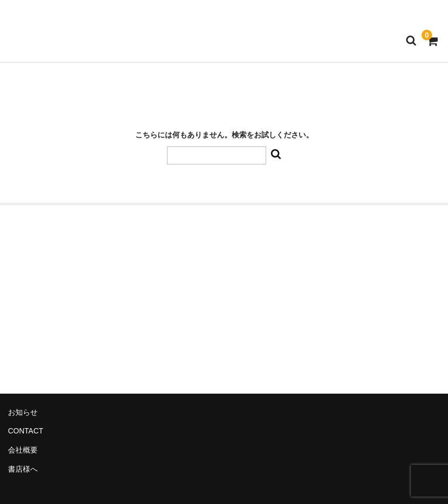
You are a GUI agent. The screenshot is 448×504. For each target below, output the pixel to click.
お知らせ (23, 412)
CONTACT (26, 431)
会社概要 (23, 450)
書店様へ (23, 469)
